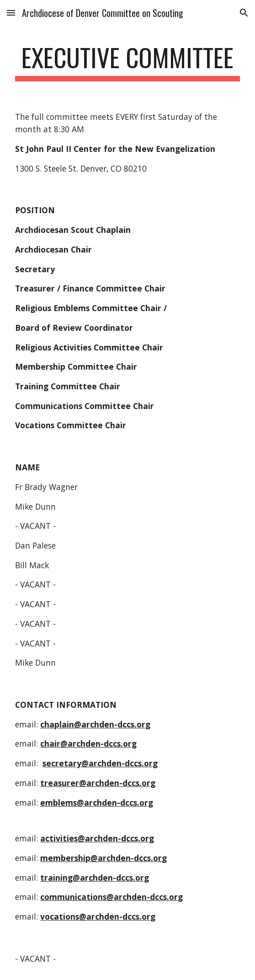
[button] (11, 13)
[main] (127, 62)
